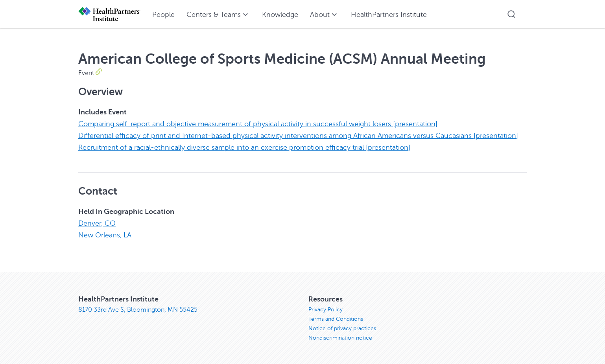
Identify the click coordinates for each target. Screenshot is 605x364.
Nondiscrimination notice (340, 338)
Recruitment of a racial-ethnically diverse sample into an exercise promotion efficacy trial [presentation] (244, 147)
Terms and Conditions (336, 319)
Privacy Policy (326, 310)
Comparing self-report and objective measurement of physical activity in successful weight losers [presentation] (258, 124)
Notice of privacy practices (342, 328)
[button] (511, 14)
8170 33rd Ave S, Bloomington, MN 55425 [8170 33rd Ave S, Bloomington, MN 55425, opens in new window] (138, 310)
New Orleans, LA (105, 235)
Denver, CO (97, 223)
